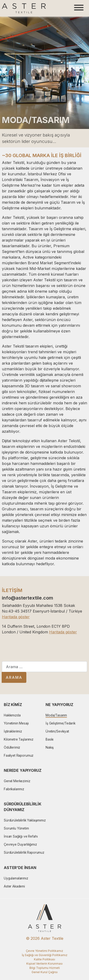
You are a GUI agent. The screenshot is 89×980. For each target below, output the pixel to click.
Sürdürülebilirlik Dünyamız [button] (22, 807)
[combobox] (44, 667)
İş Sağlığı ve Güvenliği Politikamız (45, 955)
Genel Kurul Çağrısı (45, 972)
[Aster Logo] (24, 8)
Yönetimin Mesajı (16, 723)
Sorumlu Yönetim (16, 828)
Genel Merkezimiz (17, 781)
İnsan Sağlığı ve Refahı (21, 836)
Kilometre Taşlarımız (19, 739)
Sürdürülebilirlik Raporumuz (24, 852)
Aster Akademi (14, 886)
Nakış (50, 747)
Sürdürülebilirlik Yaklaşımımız (25, 820)
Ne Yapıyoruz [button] (59, 705)
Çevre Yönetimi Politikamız (44, 951)
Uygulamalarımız (16, 878)
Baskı (49, 739)
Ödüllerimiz (12, 747)
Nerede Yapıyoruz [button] (23, 770)
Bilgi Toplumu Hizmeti (45, 968)
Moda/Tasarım (56, 715)
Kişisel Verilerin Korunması (44, 964)
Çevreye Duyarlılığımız (20, 844)
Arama (14, 677)
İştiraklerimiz (13, 731)
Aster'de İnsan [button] (20, 868)
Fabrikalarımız (14, 789)
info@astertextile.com (28, 598)
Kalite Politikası (44, 959)
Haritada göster (16, 617)
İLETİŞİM (12, 590)
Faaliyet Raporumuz (19, 755)
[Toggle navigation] (79, 8)
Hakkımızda (12, 715)
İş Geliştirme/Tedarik (61, 723)
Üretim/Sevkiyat (57, 731)
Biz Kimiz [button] (13, 705)
